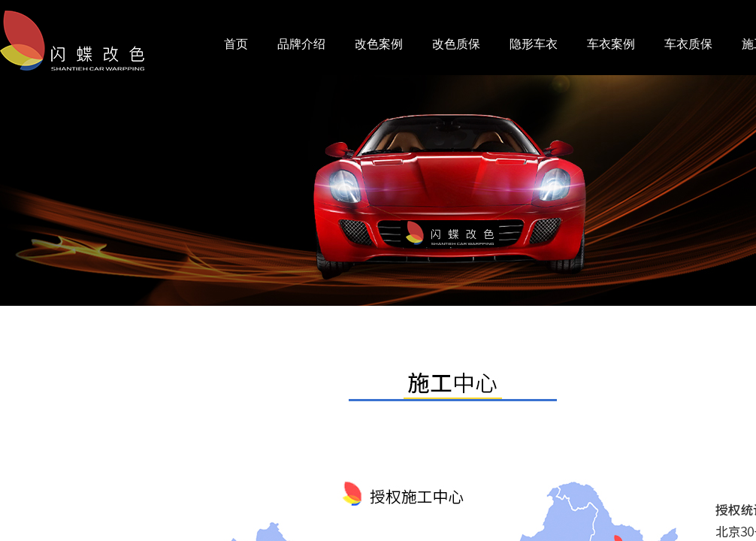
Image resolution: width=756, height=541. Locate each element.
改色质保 (456, 44)
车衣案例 (611, 44)
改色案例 (379, 44)
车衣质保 (688, 44)
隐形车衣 (534, 44)
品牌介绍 (301, 44)
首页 (236, 44)
